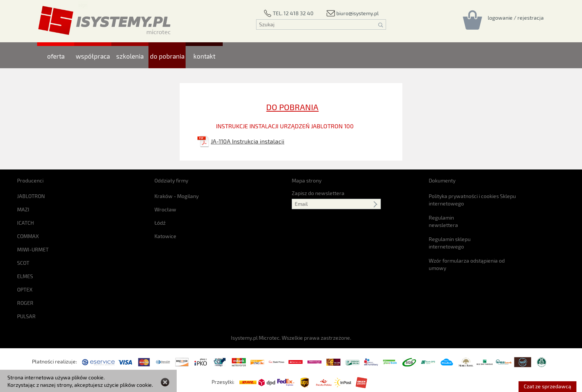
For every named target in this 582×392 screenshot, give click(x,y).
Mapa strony (307, 180)
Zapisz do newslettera (318, 193)
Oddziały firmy (171, 180)
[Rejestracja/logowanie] (516, 17)
